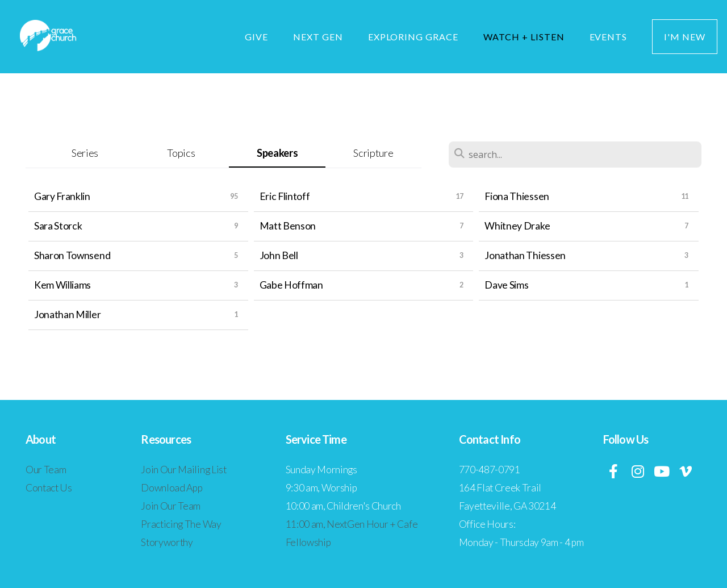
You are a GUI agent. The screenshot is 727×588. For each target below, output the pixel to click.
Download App (172, 488)
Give (256, 37)
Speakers (277, 153)
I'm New (685, 37)
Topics (181, 153)
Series (85, 153)
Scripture (373, 153)
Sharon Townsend (72, 255)
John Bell (279, 255)
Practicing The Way (181, 524)
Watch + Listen (524, 37)
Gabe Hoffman (291, 285)
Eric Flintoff (285, 196)
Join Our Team (171, 506)
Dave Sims (506, 285)
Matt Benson (288, 226)
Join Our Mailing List (183, 470)
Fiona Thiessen (517, 196)
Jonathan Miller (67, 314)
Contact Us (49, 488)
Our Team (46, 470)
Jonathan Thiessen (525, 255)
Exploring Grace (413, 37)
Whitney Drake (517, 226)
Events (609, 37)
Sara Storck (58, 226)
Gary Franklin (62, 196)
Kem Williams (62, 285)
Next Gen (318, 37)
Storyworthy (167, 542)
